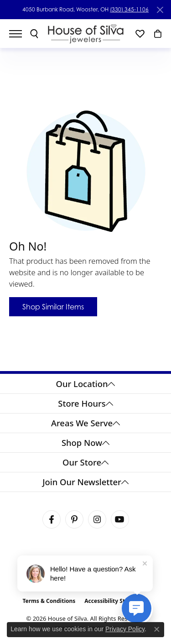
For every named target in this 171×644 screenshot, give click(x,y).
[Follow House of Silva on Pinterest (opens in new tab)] (74, 519)
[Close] (160, 10)
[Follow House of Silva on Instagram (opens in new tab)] (97, 519)
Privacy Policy (125, 629)
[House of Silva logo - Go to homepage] (85, 34)
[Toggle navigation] (20, 34)
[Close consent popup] (157, 629)
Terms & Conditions (49, 601)
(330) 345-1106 (129, 9)
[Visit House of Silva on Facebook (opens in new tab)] (52, 519)
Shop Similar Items (53, 307)
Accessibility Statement (116, 601)
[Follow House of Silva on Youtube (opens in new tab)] (120, 519)
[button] (34, 34)
